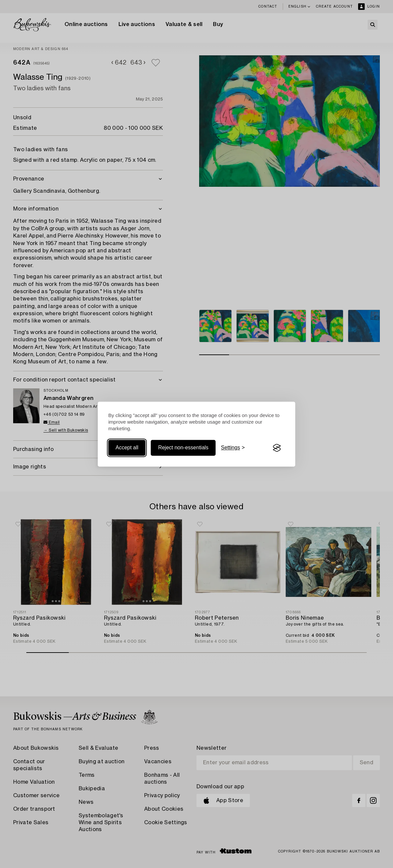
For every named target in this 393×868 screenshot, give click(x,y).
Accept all (127, 448)
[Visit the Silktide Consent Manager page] (277, 448)
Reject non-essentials (183, 448)
